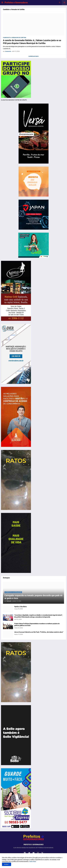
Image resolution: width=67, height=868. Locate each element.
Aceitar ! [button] (7, 864)
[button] (2, 3)
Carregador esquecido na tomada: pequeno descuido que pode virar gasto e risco (33, 597)
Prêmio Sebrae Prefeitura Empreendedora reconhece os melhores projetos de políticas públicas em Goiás (37, 625)
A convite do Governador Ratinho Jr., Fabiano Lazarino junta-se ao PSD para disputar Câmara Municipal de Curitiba (32, 42)
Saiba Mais (33, 862)
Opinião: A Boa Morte (20, 607)
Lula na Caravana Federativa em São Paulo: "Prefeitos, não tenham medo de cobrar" (39, 632)
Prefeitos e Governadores (16, 3)
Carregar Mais (33, 56)
